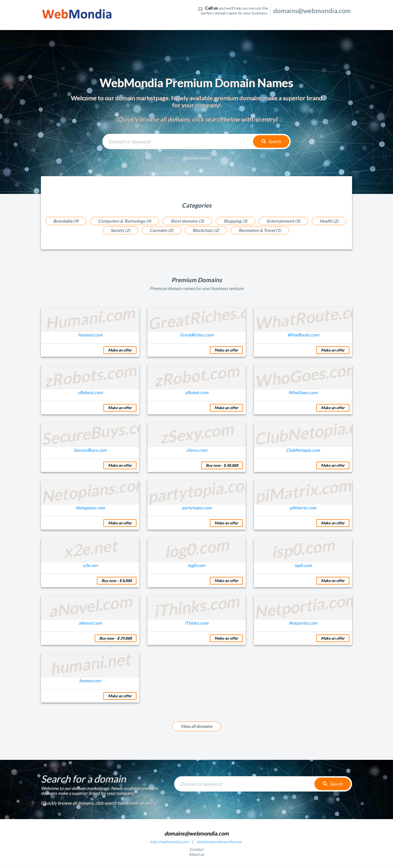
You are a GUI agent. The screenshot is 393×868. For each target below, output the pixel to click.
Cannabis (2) (161, 230)
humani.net (90, 681)
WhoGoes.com (303, 393)
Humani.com (90, 335)
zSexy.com (197, 450)
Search (271, 141)
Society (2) (119, 230)
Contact (196, 850)
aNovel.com (90, 623)
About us (196, 854)
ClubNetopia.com (303, 450)
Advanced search (197, 157)
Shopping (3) (236, 221)
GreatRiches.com (197, 335)
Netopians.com (90, 508)
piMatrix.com (303, 508)
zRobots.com (90, 393)
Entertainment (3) (285, 221)
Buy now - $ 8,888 (117, 581)
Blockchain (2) (206, 230)
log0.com (196, 566)
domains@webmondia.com (219, 842)
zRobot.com (197, 393)
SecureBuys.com (90, 450)
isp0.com (303, 566)
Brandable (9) (63, 221)
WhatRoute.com (303, 335)
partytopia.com (197, 508)
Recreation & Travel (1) (261, 230)
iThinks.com (196, 623)
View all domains (196, 726)
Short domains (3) (187, 221)
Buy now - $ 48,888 (222, 466)
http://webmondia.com (169, 842)
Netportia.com (303, 623)
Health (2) (332, 221)
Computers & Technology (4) (123, 221)
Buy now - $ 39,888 (116, 638)
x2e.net (90, 566)
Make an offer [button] (120, 350)
